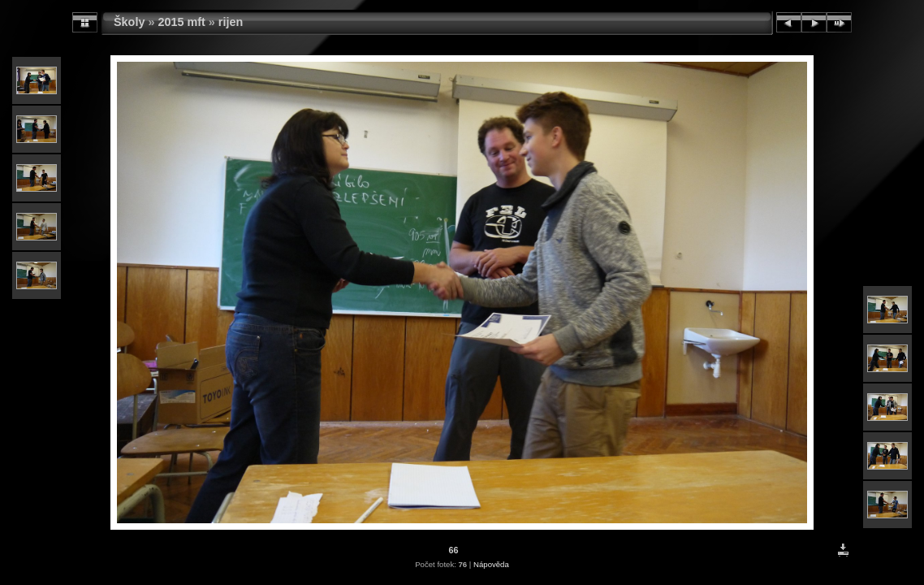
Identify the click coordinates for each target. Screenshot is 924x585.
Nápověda (491, 564)
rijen (231, 22)
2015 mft (181, 22)
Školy (129, 22)
